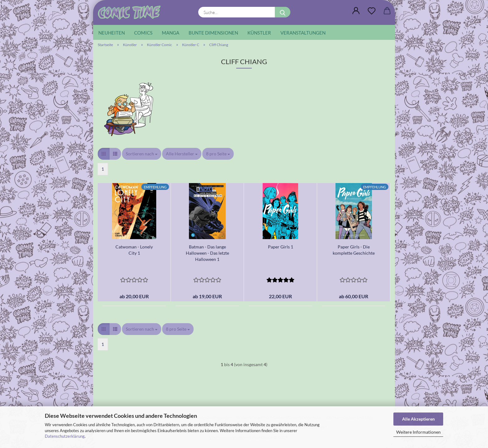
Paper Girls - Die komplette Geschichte (354, 250)
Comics (143, 33)
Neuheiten (112, 33)
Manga (171, 33)
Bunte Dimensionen (213, 33)
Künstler (259, 33)
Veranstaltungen (303, 33)
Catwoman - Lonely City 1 (134, 250)
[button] (356, 11)
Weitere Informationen (418, 432)
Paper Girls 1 (281, 247)
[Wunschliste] (372, 11)
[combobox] (142, 154)
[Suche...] (283, 12)
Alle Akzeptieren (418, 419)
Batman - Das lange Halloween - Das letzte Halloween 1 (207, 253)
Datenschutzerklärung (65, 436)
